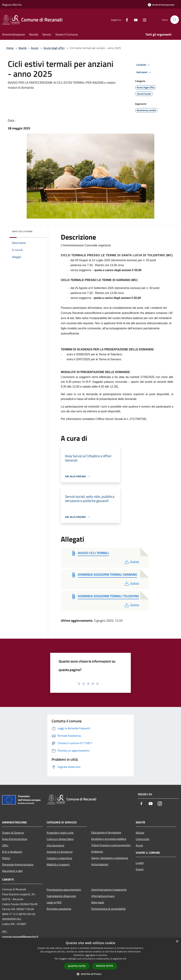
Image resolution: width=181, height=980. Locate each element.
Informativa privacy (103, 896)
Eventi (140, 869)
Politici (6, 858)
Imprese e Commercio (60, 852)
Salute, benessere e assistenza (110, 858)
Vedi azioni (144, 72)
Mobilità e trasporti (58, 864)
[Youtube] (134, 20)
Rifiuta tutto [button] (105, 966)
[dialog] (90, 959)
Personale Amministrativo (18, 864)
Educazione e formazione (106, 832)
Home (10, 48)
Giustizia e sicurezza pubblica (109, 839)
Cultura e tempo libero (60, 839)
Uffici (5, 845)
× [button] (177, 942)
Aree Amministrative (15, 839)
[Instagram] (143, 20)
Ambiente (97, 852)
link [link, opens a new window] (125, 959)
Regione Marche (12, 5)
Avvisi (35, 48)
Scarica (131, 561)
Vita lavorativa (55, 845)
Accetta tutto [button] (77, 966)
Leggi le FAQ (54, 902)
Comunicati (143, 839)
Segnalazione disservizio (61, 896)
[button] (90, 974)
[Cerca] (175, 20)
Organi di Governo (13, 833)
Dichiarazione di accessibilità (108, 909)
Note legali (98, 902)
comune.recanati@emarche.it (20, 937)
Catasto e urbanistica (59, 858)
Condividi (144, 65)
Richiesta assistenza (59, 909)
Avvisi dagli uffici (54, 48)
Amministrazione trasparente (109, 890)
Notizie (140, 833)
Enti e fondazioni (12, 852)
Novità (23, 48)
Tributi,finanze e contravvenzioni (111, 845)
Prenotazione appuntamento (64, 890)
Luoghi (140, 863)
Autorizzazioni (100, 864)
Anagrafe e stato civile (60, 833)
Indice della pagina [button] (22, 231)
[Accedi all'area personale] (161, 5)
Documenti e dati (12, 871)
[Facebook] (125, 20)
